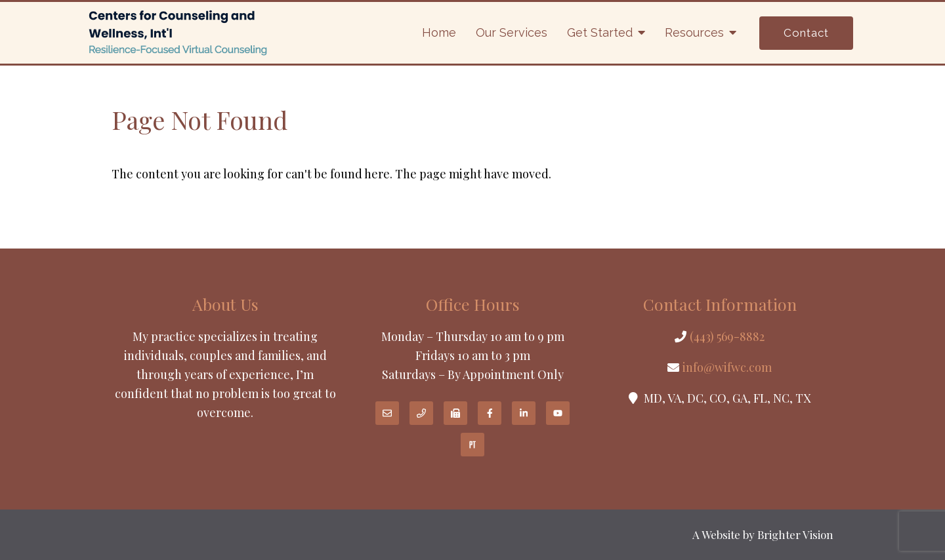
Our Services (512, 32)
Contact (806, 33)
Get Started (600, 32)
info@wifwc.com (727, 367)
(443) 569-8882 (727, 336)
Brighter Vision (795, 534)
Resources (694, 32)
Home (439, 32)
